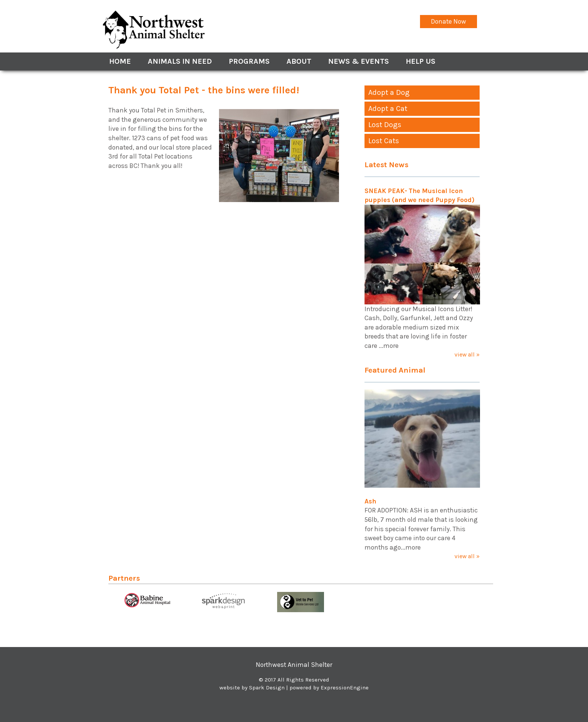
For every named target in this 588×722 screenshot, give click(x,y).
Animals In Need (180, 61)
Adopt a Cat (388, 109)
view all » (467, 354)
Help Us (421, 61)
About (299, 61)
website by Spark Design (252, 688)
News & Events (358, 61)
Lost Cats (384, 141)
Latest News (386, 165)
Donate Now (448, 21)
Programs (249, 61)
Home (120, 61)
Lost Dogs (385, 125)
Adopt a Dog (389, 92)
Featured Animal (395, 370)
